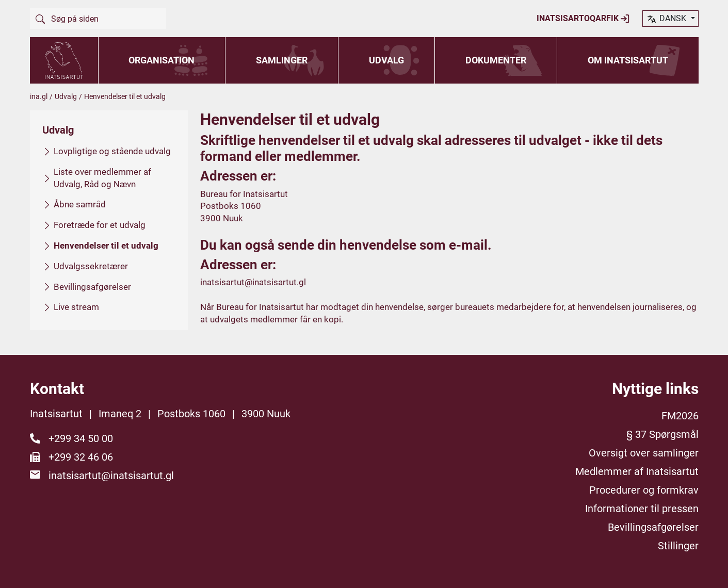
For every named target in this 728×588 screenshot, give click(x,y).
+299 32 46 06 (81, 457)
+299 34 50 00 (81, 438)
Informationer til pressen (642, 509)
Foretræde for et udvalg (100, 225)
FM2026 (680, 416)
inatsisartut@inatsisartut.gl (253, 282)
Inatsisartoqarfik (583, 19)
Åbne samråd (80, 204)
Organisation (161, 60)
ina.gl (39, 96)
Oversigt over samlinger (644, 453)
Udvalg (386, 60)
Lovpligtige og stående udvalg (112, 151)
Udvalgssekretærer (91, 266)
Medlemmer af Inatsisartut (637, 471)
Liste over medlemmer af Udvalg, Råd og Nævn (102, 177)
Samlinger (282, 60)
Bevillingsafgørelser (92, 286)
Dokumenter (496, 60)
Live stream (76, 307)
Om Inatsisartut (628, 60)
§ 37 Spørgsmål (662, 434)
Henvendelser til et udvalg (106, 246)
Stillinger (678, 546)
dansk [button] (667, 19)
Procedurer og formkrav (644, 490)
